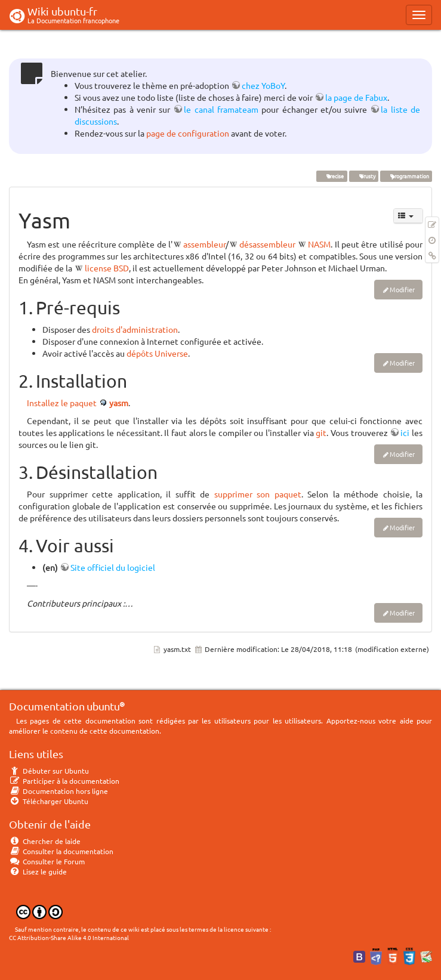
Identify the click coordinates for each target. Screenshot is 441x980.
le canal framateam (221, 109)
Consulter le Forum (47, 861)
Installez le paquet (62, 403)
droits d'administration (135, 329)
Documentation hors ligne (58, 791)
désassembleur (267, 244)
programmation (406, 176)
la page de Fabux (356, 97)
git (321, 432)
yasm (119, 403)
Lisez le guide (38, 871)
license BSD (107, 268)
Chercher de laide (45, 841)
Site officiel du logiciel (113, 567)
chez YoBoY (263, 85)
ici (405, 432)
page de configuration (188, 133)
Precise (331, 176)
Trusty (363, 176)
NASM (319, 244)
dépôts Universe (157, 353)
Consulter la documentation (61, 851)
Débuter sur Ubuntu (49, 771)
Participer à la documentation (64, 781)
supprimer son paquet (258, 494)
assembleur (204, 244)
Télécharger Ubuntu (49, 801)
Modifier (402, 289)
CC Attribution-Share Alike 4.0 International (69, 937)
